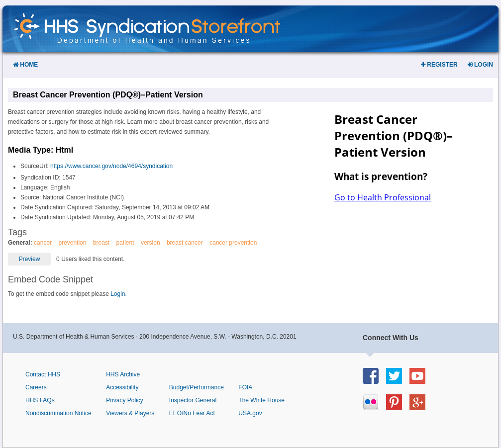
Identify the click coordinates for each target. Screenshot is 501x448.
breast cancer (185, 243)
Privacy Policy (125, 400)
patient (125, 243)
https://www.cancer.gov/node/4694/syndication (111, 166)
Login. (119, 294)
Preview (30, 259)
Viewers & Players (130, 413)
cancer (43, 243)
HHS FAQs (40, 400)
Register (439, 65)
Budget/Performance (197, 387)
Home (25, 65)
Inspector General (193, 400)
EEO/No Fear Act (192, 413)
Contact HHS (43, 374)
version (150, 243)
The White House (261, 400)
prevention (72, 243)
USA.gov (250, 413)
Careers (36, 387)
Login (480, 65)
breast (101, 243)
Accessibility (122, 387)
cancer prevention (233, 243)
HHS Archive (123, 374)
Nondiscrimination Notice (58, 413)
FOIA (245, 387)
